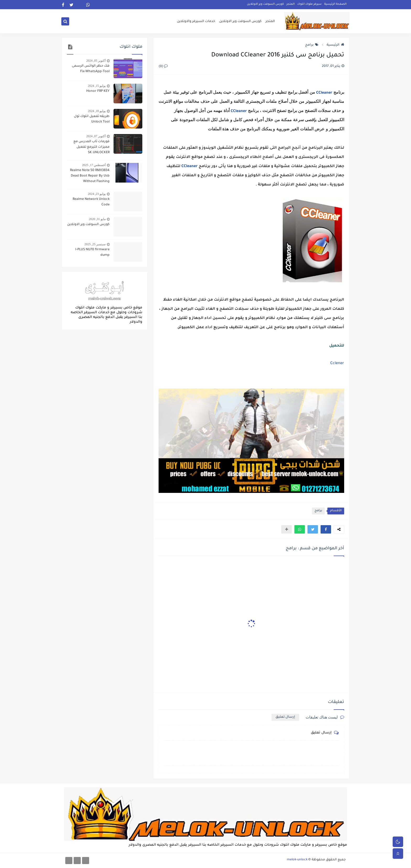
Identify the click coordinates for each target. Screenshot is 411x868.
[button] (326, 529)
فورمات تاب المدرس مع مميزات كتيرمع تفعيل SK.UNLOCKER (91, 147)
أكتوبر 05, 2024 (96, 61)
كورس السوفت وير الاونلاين (265, 4)
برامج (312, 45)
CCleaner (324, 93)
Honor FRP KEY (98, 91)
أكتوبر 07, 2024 (96, 136)
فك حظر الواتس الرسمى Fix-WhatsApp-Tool (91, 69)
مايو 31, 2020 (97, 219)
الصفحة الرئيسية (335, 4)
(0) (163, 67)
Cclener (337, 364)
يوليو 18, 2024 (97, 111)
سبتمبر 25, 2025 (95, 244)
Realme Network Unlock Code (91, 202)
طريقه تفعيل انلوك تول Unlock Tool (92, 119)
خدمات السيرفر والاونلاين (196, 22)
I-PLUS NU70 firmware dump (92, 252)
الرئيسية (335, 45)
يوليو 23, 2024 (97, 194)
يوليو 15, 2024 (97, 86)
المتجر (291, 4)
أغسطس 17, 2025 (94, 165)
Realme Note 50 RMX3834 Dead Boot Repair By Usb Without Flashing (90, 176)
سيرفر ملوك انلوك (309, 4)
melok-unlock (297, 860)
